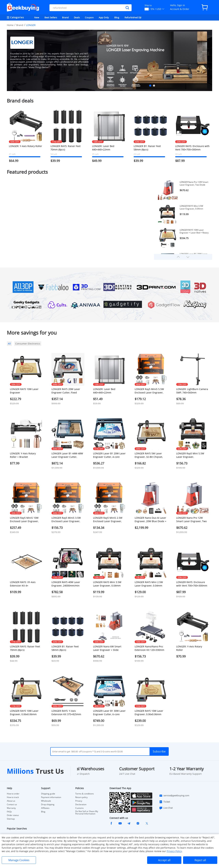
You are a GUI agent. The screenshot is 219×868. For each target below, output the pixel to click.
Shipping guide (48, 794)
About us (11, 801)
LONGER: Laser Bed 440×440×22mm (103, 148)
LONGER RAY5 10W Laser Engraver (24, 391)
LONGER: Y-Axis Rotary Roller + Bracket (23, 455)
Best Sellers (51, 17)
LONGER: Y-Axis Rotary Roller (25, 146)
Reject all (200, 860)
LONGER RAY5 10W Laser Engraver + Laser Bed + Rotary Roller (194, 231)
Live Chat (166, 808)
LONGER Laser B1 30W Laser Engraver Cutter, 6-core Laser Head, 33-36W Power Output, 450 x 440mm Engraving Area (109, 713)
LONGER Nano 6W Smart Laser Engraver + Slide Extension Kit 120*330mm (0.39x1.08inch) (108, 648)
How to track (13, 797)
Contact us (12, 805)
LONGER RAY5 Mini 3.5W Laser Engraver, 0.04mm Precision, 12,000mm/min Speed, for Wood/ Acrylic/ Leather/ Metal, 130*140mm (193, 207)
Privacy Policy (174, 851)
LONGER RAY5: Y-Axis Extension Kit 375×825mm (66, 713)
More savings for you (32, 333)
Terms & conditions (85, 794)
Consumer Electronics (28, 344)
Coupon (89, 17)
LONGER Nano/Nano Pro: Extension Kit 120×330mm (149, 648)
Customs (79, 808)
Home (10, 25)
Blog (117, 17)
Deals (77, 17)
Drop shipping (48, 805)
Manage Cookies (19, 860)
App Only (104, 17)
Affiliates (45, 808)
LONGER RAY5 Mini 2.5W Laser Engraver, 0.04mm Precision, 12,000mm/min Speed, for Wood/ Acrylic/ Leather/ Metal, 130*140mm (151, 584)
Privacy (79, 801)
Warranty (11, 808)
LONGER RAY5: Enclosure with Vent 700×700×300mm (192, 148)
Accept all (164, 860)
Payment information (51, 797)
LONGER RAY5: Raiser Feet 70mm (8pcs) (66, 148)
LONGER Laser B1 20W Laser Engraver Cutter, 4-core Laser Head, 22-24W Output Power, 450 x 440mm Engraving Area (109, 455)
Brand (65, 17)
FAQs (9, 812)
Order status (13, 815)
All (9, 344)
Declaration (81, 805)
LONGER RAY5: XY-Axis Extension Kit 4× (23, 584)
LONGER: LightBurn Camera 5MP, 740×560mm (192, 391)
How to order (13, 794)
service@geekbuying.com (174, 796)
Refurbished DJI (133, 17)
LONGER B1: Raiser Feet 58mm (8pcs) (147, 148)
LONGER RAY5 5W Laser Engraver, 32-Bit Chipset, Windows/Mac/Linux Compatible (149, 455)
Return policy (81, 797)
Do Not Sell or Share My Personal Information (87, 813)
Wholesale (46, 801)
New (37, 17)
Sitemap (11, 819)
